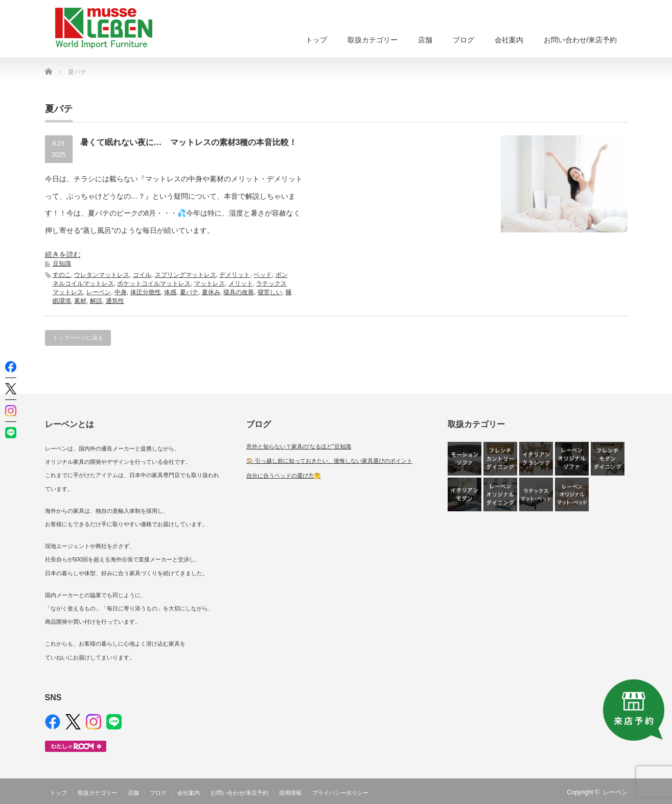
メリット (241, 283)
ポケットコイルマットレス (154, 283)
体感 (170, 292)
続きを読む (63, 254)
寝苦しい (270, 292)
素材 (80, 301)
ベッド (263, 275)
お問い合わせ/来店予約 (581, 40)
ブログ (464, 40)
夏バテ (189, 292)
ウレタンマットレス (102, 275)
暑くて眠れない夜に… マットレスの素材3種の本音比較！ (189, 142)
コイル (142, 275)
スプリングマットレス (186, 275)
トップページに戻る (78, 338)
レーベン (99, 292)
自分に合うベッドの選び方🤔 (284, 476)
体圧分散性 (146, 292)
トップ (316, 40)
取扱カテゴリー (373, 40)
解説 (96, 301)
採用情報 (290, 793)
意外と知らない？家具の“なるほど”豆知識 (299, 446)
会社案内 (509, 40)
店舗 (425, 40)
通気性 (115, 301)
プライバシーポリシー (340, 793)
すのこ (62, 275)
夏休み (211, 292)
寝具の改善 (239, 292)
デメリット (235, 275)
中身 (121, 292)
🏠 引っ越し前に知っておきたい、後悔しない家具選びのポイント (329, 461)
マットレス (210, 283)
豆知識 (62, 264)
